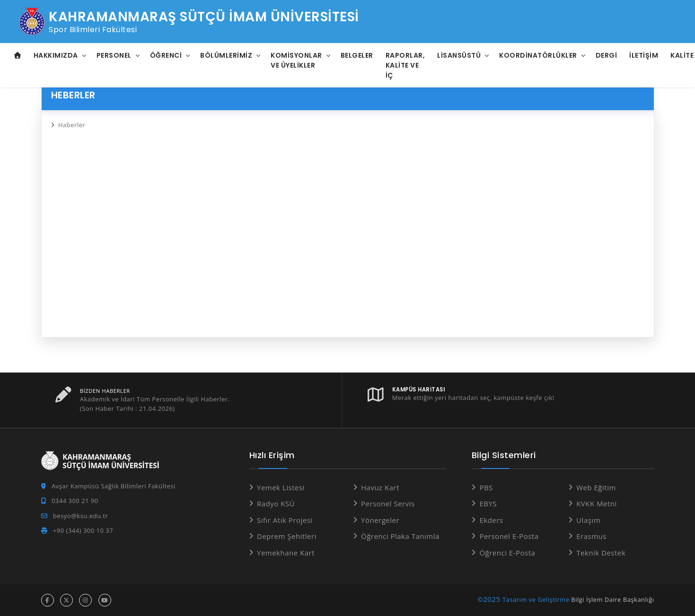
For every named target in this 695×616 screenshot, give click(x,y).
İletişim (644, 55)
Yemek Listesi (281, 487)
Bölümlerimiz (226, 55)
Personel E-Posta (509, 536)
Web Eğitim (596, 487)
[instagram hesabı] (85, 600)
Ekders (491, 520)
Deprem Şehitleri (287, 536)
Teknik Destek (601, 553)
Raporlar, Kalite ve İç (405, 65)
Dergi (607, 55)
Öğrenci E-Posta (507, 553)
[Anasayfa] (18, 56)
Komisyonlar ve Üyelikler (296, 60)
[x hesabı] (66, 600)
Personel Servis (388, 503)
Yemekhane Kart (286, 553)
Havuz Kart (380, 487)
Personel (114, 55)
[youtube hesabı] (105, 600)
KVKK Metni (597, 503)
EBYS (488, 503)
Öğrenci (166, 55)
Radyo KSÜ (276, 503)
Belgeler (357, 55)
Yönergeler (380, 520)
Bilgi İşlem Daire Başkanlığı (612, 599)
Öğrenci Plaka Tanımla (400, 536)
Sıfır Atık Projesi (285, 520)
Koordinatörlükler (538, 55)
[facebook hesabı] (48, 600)
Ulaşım (588, 520)
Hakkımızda (56, 55)
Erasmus (591, 536)
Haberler (72, 125)
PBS (486, 487)
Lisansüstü (459, 55)
